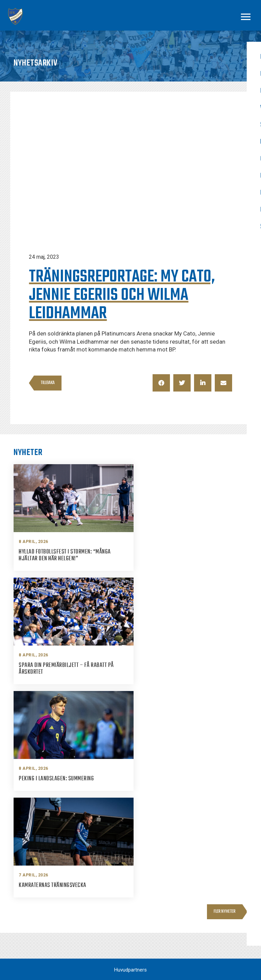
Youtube (219, 924)
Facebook (220, 886)
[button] (161, 383)
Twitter (217, 911)
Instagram (221, 899)
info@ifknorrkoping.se (170, 897)
